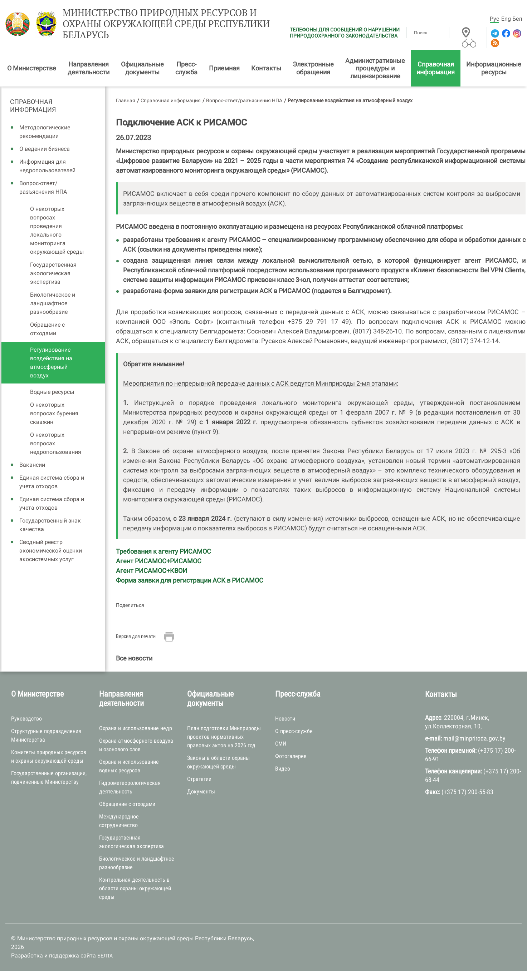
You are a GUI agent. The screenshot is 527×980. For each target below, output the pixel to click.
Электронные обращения (313, 68)
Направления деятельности (89, 68)
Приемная (224, 68)
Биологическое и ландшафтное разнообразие (53, 303)
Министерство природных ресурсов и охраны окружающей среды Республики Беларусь (166, 24)
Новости (285, 719)
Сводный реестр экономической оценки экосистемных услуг (51, 551)
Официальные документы (142, 68)
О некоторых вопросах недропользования (56, 443)
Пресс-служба (186, 68)
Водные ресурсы (52, 392)
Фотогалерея (291, 756)
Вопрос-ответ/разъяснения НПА (43, 187)
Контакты (266, 68)
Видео (283, 769)
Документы (201, 791)
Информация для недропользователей (47, 166)
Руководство (26, 719)
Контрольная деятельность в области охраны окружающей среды (135, 888)
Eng (506, 19)
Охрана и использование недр (136, 728)
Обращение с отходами (47, 329)
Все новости (134, 658)
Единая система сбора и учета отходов (52, 482)
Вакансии (32, 465)
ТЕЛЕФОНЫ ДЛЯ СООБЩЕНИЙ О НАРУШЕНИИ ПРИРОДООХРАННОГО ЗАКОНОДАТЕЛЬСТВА (345, 33)
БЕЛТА (105, 956)
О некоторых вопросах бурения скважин (54, 413)
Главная (126, 100)
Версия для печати (136, 636)
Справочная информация (436, 68)
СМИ (281, 744)
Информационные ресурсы (494, 68)
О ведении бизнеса (45, 149)
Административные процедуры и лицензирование (375, 68)
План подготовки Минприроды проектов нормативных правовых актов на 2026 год (224, 737)
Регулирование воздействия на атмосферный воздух (51, 363)
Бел (517, 19)
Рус (494, 19)
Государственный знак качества (50, 525)
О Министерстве (32, 68)
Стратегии (199, 779)
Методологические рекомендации (45, 132)
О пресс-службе (294, 731)
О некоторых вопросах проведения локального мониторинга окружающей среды (57, 230)
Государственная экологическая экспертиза (53, 273)
